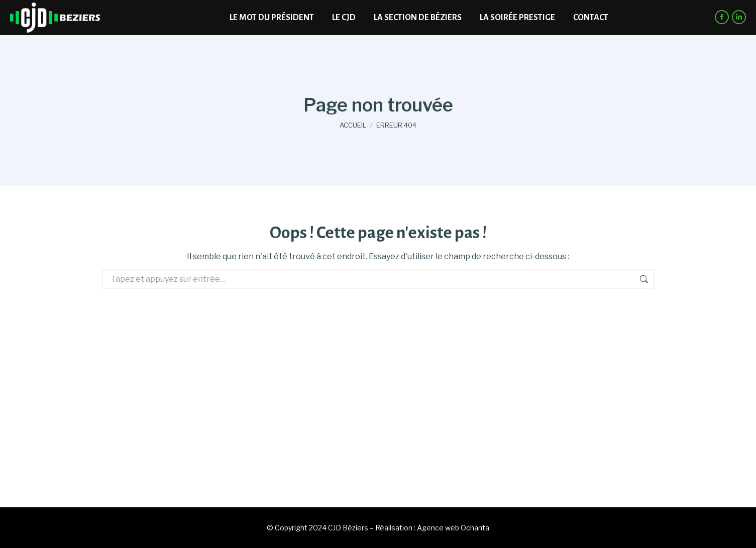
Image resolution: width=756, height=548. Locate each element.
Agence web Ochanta (453, 528)
